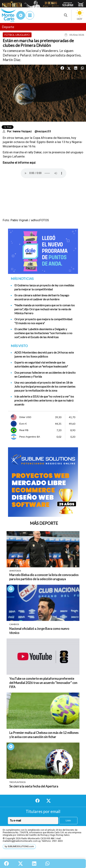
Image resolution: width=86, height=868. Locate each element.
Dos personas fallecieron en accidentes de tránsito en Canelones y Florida (45, 375)
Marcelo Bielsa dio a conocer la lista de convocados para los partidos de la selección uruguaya (44, 577)
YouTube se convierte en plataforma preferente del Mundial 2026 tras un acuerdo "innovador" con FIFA (43, 683)
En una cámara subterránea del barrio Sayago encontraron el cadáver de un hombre (42, 297)
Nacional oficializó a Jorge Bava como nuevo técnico (39, 631)
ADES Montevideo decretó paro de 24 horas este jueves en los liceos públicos (44, 354)
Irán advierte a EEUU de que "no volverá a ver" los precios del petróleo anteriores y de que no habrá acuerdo (44, 400)
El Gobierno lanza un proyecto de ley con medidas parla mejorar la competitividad (44, 287)
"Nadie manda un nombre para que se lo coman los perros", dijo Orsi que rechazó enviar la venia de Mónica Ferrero (45, 309)
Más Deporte (44, 523)
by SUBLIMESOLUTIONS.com (19, 846)
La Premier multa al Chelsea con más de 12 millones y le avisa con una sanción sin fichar (44, 735)
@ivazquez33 (43, 131)
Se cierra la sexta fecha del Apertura (34, 786)
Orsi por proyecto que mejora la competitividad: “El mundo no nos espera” (44, 321)
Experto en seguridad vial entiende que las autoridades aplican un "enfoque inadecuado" (41, 364)
